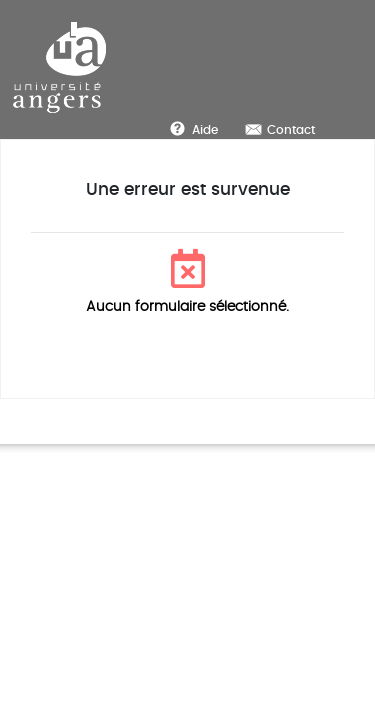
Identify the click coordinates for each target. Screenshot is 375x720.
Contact (291, 130)
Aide (205, 130)
